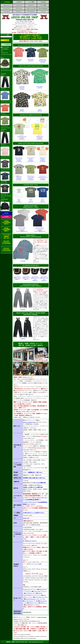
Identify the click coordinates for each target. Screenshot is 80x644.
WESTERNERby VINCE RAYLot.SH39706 (22, 88)
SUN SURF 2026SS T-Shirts (31, 185)
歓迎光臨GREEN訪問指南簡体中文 (6, 223)
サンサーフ (31, 5)
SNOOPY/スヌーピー (34, 603)
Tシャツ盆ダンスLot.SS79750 (43, 200)
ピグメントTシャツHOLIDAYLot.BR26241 (31, 159)
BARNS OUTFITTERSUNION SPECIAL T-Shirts (31, 206)
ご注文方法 (19, 2)
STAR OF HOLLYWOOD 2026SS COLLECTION (31, 66)
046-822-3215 (26, 518)
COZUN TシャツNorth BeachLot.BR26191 (43, 159)
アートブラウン (31, 12)
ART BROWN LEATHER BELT (31, 265)
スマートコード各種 (36, 564)
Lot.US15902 (23, 261)
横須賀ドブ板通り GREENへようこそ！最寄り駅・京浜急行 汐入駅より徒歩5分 (31, 344)
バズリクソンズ (7, 5)
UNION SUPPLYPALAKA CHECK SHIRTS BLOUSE (31, 236)
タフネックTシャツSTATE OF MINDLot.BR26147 (31, 177)
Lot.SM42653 (23, 309)
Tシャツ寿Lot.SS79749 (31, 200)
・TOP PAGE (7, 2)
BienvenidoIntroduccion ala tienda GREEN (6, 249)
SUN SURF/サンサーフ (31, 593)
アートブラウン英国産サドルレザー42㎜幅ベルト (17, 278)
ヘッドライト (7, 12)
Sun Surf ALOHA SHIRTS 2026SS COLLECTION (31, 45)
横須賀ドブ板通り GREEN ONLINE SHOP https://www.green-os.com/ (25, 642)
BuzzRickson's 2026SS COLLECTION (31, 115)
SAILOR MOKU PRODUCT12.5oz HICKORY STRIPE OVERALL (31, 285)
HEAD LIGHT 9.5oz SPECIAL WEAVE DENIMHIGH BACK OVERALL (31, 314)
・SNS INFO (43, 2)
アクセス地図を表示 (41, 483)
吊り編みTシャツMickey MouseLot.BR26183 (19, 177)
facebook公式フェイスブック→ (6, 214)
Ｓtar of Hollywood (43, 8)
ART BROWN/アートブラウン (33, 605)
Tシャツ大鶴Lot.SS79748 (19, 200)
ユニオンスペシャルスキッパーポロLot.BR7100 (22, 229)
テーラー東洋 (43, 5)
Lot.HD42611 (23, 339)
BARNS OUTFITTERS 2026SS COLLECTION (31, 143)
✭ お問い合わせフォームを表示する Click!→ (34, 513)
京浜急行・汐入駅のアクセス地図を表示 (33, 487)
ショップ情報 (31, 2)
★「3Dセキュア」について (30, 541)
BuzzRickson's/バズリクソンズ (30, 590)
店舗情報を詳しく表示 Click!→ (36, 472)
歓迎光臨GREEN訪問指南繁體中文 (6, 229)
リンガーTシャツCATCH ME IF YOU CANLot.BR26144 (43, 177)
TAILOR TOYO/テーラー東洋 (31, 601)
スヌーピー (19, 12)
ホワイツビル (19, 8)
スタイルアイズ (7, 8)
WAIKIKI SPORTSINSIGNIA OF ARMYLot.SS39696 (43, 61)
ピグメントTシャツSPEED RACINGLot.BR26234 (19, 159)
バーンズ (43, 12)
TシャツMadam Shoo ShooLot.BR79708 (40, 137)
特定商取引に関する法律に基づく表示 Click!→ (35, 478)
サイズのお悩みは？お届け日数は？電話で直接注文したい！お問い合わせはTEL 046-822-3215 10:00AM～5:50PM (31, 37)
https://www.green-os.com (29, 422)
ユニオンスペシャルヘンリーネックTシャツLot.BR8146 (40, 229)
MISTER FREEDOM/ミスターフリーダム (35, 599)
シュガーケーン (19, 5)
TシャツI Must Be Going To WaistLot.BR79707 (22, 137)
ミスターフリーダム (31, 8)
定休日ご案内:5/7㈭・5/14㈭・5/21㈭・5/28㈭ (31, 41)
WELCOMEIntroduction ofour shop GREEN (6, 242)
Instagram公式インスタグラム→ (6, 217)
